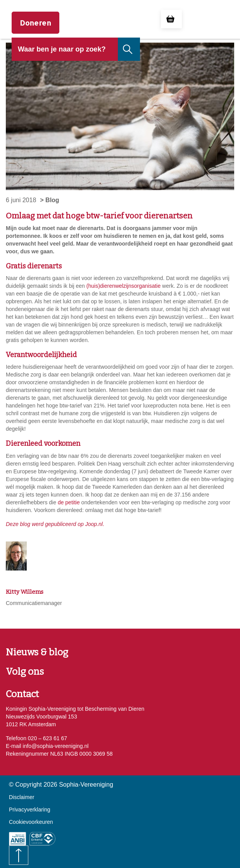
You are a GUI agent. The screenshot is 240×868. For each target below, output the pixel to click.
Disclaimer (22, 797)
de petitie (69, 502)
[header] (65, 55)
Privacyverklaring (30, 810)
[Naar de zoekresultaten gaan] (128, 49)
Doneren (35, 23)
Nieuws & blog (37, 652)
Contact (22, 694)
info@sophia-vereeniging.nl (55, 746)
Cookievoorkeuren (31, 822)
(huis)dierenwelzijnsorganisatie (123, 286)
